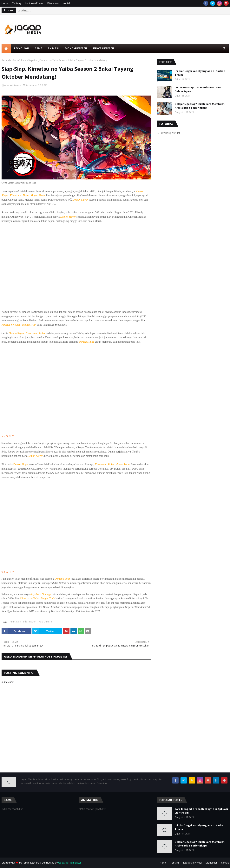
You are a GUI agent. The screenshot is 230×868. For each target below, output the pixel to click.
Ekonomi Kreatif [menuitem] (76, 48)
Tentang (17, 3)
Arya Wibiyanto (13, 85)
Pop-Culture (20, 60)
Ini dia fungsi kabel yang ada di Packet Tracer (200, 73)
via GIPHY (8, 436)
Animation (15, 622)
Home (5, 3)
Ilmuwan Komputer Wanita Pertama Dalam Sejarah (198, 89)
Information (30, 622)
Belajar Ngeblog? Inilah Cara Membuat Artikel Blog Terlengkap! (200, 106)
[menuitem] (6, 48)
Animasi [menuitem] (53, 48)
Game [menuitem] (38, 48)
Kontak (67, 3)
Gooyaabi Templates (70, 863)
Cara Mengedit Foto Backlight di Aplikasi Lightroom (201, 811)
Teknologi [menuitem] (21, 48)
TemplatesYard (31, 863)
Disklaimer (53, 3)
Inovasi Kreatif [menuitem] (104, 48)
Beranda (6, 60)
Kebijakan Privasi (34, 3)
